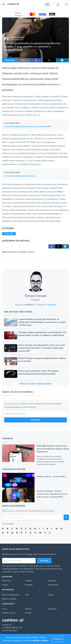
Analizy (5, 585)
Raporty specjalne (9, 599)
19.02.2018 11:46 (17, 39)
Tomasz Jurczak (17, 37)
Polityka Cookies (9, 613)
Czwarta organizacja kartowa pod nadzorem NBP (27, 126)
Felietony (29, 581)
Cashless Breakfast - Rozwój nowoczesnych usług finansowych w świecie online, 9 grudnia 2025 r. (52, 494)
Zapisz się (44, 561)
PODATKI (31, 252)
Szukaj (51, 595)
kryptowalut (50, 192)
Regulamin (52, 609)
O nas (5, 609)
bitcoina (30, 138)
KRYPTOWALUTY (13, 252)
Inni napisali (53, 585)
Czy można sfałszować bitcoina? (20, 176)
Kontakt (28, 613)
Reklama (29, 609)
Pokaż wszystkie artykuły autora (35, 384)
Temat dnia (7, 581)
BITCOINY (23, 252)
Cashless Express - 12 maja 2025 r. (51, 477)
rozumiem (58, 639)
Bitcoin (24, 79)
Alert (27, 595)
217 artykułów (50, 305)
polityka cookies (41, 640)
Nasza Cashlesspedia (11, 595)
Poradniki (29, 585)
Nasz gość (52, 581)
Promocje (7, 439)
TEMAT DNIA (9, 60)
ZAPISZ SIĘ (35, 420)
